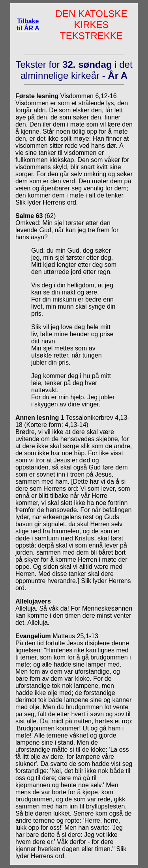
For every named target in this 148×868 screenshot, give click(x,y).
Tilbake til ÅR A (28, 25)
